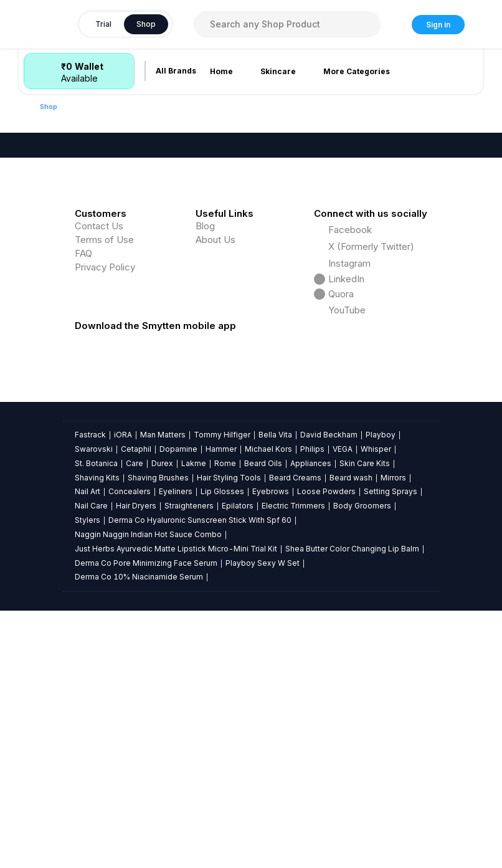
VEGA (343, 706)
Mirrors (393, 734)
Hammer (221, 706)
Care (135, 720)
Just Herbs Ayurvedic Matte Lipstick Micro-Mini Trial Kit (176, 806)
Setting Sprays (391, 749)
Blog (205, 483)
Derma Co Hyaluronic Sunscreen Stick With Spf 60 (200, 777)
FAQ (83, 511)
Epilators (238, 763)
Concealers (130, 749)
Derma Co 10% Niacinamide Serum (139, 834)
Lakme (194, 720)
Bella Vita (275, 692)
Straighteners (189, 763)
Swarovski (94, 706)
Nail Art (88, 749)
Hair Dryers (136, 763)
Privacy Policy (105, 524)
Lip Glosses (222, 749)
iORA (123, 692)
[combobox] (287, 24)
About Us (215, 497)
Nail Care (91, 763)
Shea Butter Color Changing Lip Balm (352, 806)
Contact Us (99, 483)
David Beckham (329, 692)
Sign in (438, 25)
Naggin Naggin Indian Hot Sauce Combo (148, 792)
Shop (49, 107)
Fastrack (90, 692)
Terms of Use (104, 497)
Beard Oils (263, 720)
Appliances (311, 720)
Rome (225, 720)
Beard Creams (295, 734)
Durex (162, 720)
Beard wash (351, 734)
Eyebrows (271, 749)
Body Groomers (362, 763)
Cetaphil (136, 706)
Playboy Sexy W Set (263, 820)
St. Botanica (96, 720)
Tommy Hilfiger (222, 692)
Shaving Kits (97, 734)
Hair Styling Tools (229, 734)
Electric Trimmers (293, 763)
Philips (312, 706)
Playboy (381, 692)
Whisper (376, 706)
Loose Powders (326, 749)
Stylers (88, 777)
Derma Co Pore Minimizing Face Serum (146, 820)
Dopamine (178, 706)
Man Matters (163, 692)
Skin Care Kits (365, 720)
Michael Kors (268, 706)
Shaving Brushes (158, 734)
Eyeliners (176, 749)
